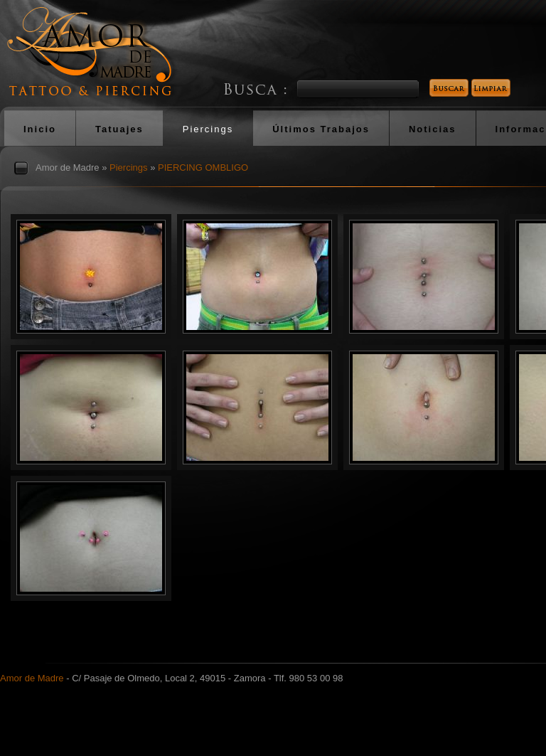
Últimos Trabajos (321, 129)
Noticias (433, 129)
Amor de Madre (68, 167)
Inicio (40, 129)
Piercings (208, 129)
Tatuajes (119, 129)
